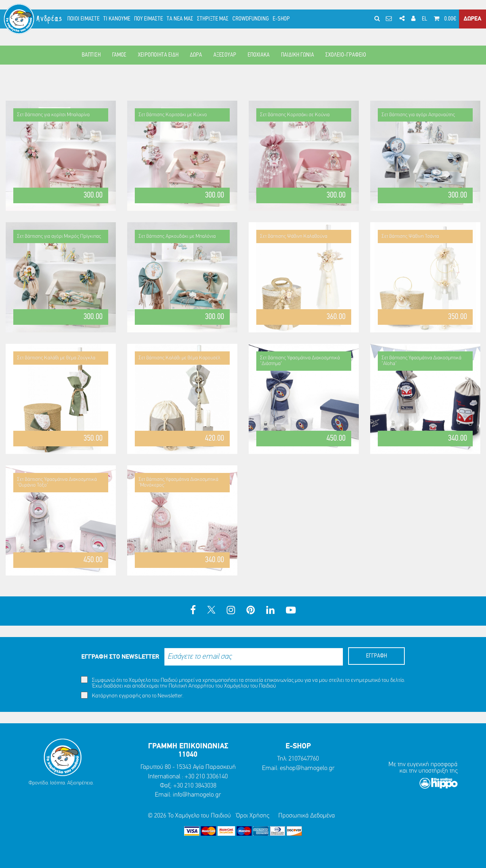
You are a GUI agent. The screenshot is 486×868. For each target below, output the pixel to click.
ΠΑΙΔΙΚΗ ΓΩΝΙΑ (297, 55)
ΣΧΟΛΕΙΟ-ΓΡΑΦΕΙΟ (346, 55)
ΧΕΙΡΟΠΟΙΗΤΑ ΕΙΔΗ (158, 55)
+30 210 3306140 (206, 777)
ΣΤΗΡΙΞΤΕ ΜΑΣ (213, 19)
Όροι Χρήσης (253, 816)
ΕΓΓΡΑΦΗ (376, 656)
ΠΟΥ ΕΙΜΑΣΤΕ (148, 19)
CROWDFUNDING (251, 19)
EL (424, 19)
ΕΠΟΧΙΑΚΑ (259, 55)
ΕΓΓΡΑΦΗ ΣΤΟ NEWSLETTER (120, 657)
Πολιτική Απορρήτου (191, 686)
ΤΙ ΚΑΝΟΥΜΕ (117, 19)
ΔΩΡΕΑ (473, 19)
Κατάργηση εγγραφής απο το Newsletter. (132, 695)
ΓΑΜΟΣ (119, 55)
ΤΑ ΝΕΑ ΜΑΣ (180, 19)
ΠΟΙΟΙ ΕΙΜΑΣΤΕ (83, 19)
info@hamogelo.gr (197, 795)
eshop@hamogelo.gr (307, 768)
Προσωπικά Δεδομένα (307, 816)
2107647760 (304, 759)
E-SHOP (281, 19)
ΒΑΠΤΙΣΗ (91, 55)
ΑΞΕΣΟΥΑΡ (225, 55)
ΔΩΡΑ (196, 55)
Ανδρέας (50, 19)
